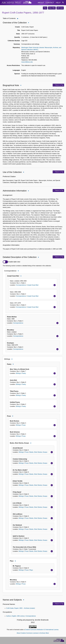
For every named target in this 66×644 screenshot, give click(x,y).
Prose (24, 425)
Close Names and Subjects (23, 600)
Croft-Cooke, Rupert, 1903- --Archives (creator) (21, 608)
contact (50, 3)
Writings (18, 373)
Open (19, 18)
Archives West (12, 3)
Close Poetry (13, 364)
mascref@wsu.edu (27, 62)
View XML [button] (52, 8)
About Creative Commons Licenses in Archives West (33, 633)
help (58, 3)
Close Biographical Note (21, 86)
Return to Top (58, 85)
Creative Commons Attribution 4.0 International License (42, 630)
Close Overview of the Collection (28, 23)
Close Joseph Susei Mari (21, 276)
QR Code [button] (60, 8)
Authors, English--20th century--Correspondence (21, 616)
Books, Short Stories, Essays (38, 452)
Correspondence (21, 285)
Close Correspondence (18, 271)
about (41, 3)
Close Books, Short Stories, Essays (31, 443)
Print (45, 8)
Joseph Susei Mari (33, 285)
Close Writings (12, 359)
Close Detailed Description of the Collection (38, 257)
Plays (31, 570)
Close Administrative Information (28, 191)
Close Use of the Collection (23, 172)
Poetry (24, 373)
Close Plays (15, 561)
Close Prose (13, 416)
